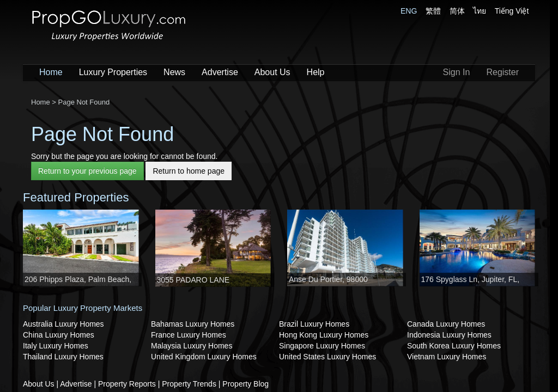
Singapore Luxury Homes (322, 346)
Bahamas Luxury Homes (193, 324)
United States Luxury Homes (327, 357)
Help (316, 72)
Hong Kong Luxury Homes (324, 335)
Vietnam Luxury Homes (447, 357)
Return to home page (189, 171)
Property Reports (127, 384)
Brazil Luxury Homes (314, 324)
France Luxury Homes (189, 335)
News (174, 72)
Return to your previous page (87, 171)
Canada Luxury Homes (446, 324)
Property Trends (189, 384)
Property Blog (245, 384)
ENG (409, 11)
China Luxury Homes (59, 335)
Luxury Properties (113, 72)
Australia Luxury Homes (63, 324)
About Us (272, 72)
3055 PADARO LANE (193, 280)
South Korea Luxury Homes (454, 346)
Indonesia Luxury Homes (449, 335)
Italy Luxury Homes (56, 346)
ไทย (480, 11)
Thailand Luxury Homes (63, 357)
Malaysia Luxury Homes (192, 346)
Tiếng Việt (512, 11)
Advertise (220, 72)
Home (51, 72)
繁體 (433, 11)
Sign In (457, 72)
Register (502, 72)
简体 (457, 11)
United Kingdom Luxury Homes (204, 357)
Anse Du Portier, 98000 (328, 279)
